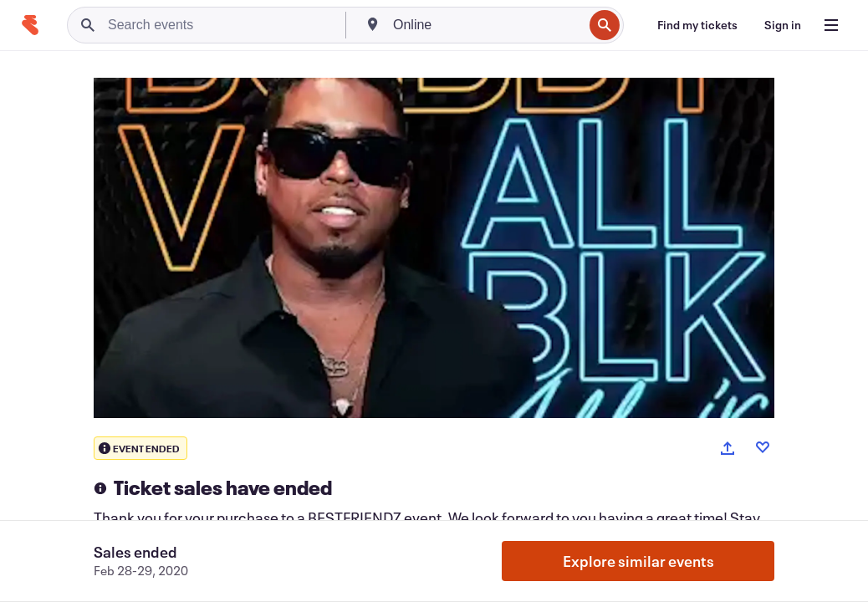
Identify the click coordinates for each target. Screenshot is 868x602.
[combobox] (486, 25)
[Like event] (763, 447)
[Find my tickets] (697, 25)
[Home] (30, 25)
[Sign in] (783, 25)
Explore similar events (638, 561)
